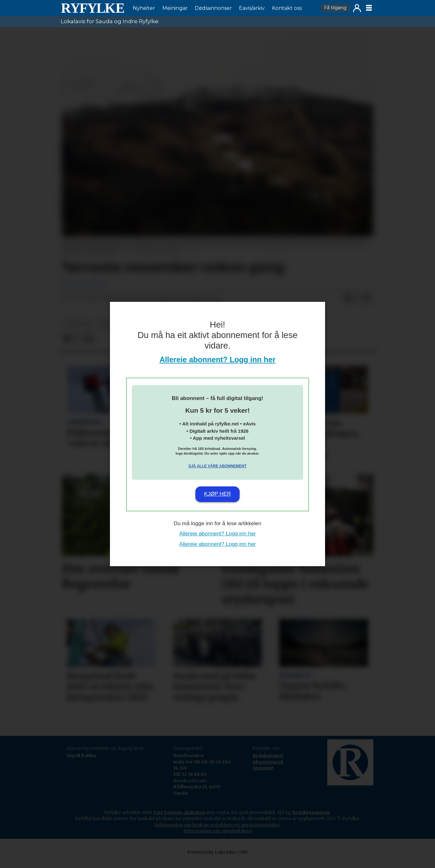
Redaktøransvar (311, 812)
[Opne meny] (369, 8)
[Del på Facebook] (348, 298)
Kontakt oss (287, 8)
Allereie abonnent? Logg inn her (218, 359)
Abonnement (268, 762)
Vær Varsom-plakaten (179, 812)
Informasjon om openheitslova (218, 831)
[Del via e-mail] (368, 298)
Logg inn (357, 8)
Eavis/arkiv (252, 8)
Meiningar (175, 8)
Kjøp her (218, 494)
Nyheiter (144, 8)
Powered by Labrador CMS (218, 852)
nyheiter (78, 325)
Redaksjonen (268, 756)
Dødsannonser (213, 8)
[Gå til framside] (92, 8)
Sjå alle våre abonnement (218, 466)
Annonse (263, 768)
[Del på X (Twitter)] (358, 298)
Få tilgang (335, 8)
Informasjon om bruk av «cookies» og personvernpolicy (218, 825)
